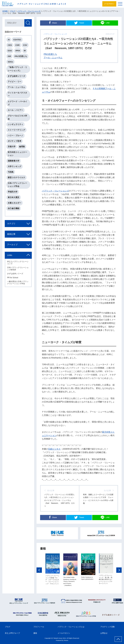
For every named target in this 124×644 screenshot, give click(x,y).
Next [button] (119, 570)
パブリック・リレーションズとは (71, 627)
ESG (10, 51)
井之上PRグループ (12, 633)
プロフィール (39, 627)
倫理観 (22, 147)
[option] (53, 569)
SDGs (10, 62)
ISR (9, 56)
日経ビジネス (54, 449)
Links (10, 255)
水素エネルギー (14, 203)
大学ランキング (14, 166)
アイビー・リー (14, 82)
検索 (28, 23)
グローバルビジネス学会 (17, 117)
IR (25, 51)
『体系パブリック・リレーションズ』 (17, 69)
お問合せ (104, 633)
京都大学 (12, 147)
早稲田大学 (13, 192)
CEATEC (17, 40)
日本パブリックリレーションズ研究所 (18, 269)
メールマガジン (109, 4)
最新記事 (11, 234)
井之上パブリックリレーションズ (18, 263)
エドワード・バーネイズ (17, 103)
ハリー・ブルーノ (15, 136)
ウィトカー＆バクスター (17, 94)
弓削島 (11, 172)
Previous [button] (39, 570)
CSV (25, 45)
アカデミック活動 (108, 627)
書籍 (35, 633)
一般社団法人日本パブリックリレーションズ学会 (18, 283)
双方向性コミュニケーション (17, 154)
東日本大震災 (14, 197)
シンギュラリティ (15, 124)
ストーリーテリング (16, 130)
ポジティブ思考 (14, 141)
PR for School (13, 278)
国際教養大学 (14, 161)
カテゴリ (11, 223)
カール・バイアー (15, 110)
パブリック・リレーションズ (55, 191)
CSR (17, 45)
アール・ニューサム (53, 58)
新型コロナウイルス (16, 177)
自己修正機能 (14, 208)
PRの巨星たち (50, 54)
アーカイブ (12, 245)
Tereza (66, 640)
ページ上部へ (118, 639)
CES (10, 45)
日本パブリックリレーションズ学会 (17, 185)
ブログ (8, 627)
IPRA (18, 51)
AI (9, 40)
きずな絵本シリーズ (16, 76)
